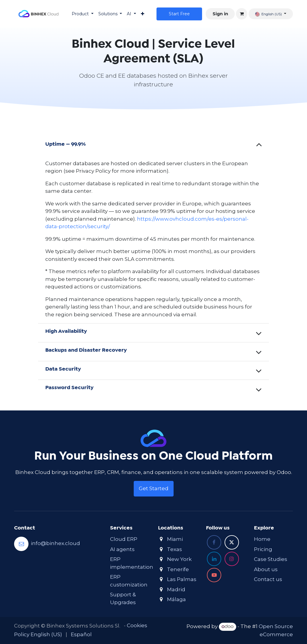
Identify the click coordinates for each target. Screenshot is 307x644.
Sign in (220, 14)
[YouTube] (214, 575)
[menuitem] (83, 14)
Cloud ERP (124, 539)
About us (266, 569)
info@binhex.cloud (55, 544)
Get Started (154, 488)
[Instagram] (232, 559)
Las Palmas (182, 579)
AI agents (122, 549)
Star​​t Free (179, 14)
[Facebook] (214, 542)
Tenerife (178, 569)
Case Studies (271, 559)
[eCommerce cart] (242, 14)
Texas (174, 549)
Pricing (263, 549)
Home (262, 539)
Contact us (268, 579)
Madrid (176, 589)
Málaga (176, 599)
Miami (175, 539)
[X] (232, 542)
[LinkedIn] (214, 559)
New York (179, 559)
